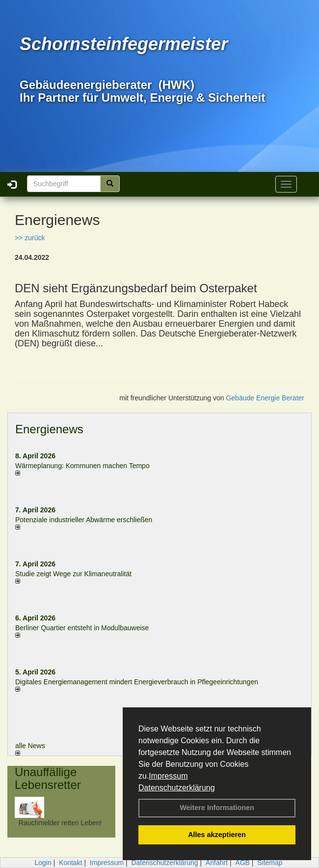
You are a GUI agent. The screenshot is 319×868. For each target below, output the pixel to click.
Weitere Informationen (217, 808)
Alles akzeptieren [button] (217, 835)
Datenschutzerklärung (177, 788)
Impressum (168, 776)
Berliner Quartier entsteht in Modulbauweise (82, 628)
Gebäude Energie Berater (265, 398)
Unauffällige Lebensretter (48, 778)
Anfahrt (217, 863)
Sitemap (270, 863)
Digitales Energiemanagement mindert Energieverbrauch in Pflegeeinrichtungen (137, 682)
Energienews (49, 429)
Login (43, 863)
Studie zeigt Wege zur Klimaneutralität (73, 574)
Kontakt (70, 863)
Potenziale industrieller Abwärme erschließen (84, 520)
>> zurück (30, 238)
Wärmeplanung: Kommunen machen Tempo (82, 466)
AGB (242, 863)
